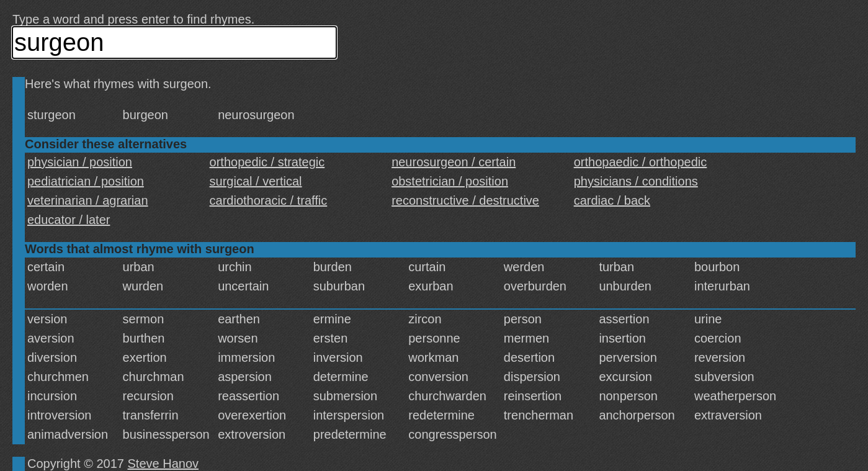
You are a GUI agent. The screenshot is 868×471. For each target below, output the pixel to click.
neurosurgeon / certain (454, 162)
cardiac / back (612, 200)
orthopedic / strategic (267, 162)
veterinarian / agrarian (88, 200)
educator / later (69, 220)
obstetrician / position (450, 181)
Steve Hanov (163, 464)
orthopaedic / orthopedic (641, 162)
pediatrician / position (86, 181)
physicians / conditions (636, 181)
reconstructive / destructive (465, 200)
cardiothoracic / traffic (269, 200)
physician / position (80, 162)
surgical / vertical (256, 181)
